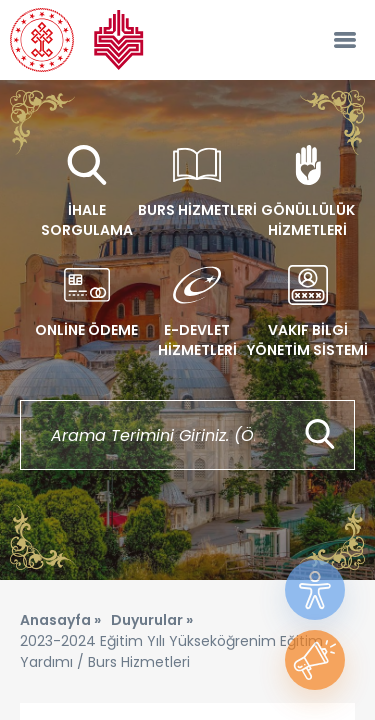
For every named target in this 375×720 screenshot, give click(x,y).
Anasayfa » (60, 620)
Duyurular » (152, 620)
